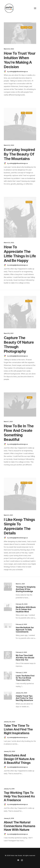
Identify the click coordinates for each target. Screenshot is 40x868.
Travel (30, 397)
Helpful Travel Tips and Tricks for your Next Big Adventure (24, 698)
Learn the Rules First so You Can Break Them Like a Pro (25, 678)
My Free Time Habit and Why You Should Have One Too (25, 658)
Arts (30, 27)
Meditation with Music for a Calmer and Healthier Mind (26, 609)
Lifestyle (24, 27)
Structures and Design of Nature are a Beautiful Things (19, 759)
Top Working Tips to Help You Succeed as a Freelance (19, 796)
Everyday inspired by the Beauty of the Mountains (19, 154)
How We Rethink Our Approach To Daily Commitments (25, 630)
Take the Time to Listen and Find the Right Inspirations (18, 729)
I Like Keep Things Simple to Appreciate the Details (19, 526)
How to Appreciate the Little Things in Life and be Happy (20, 254)
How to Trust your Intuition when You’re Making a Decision (20, 60)
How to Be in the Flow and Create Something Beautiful (19, 433)
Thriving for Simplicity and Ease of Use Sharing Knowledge (26, 589)
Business (29, 113)
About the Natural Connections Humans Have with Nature (20, 826)
